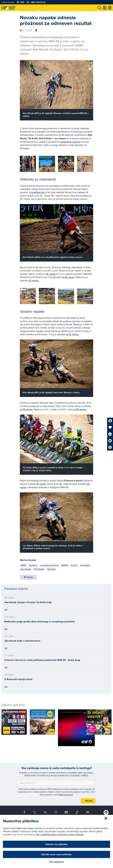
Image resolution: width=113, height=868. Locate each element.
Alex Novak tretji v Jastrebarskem (22, 641)
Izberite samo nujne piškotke (56, 854)
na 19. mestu (26, 409)
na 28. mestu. (80, 409)
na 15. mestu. (73, 334)
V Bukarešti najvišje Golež (18, 679)
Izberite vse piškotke (57, 844)
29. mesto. (34, 280)
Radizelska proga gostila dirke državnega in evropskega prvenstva (40, 622)
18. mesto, (42, 484)
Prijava (89, 801)
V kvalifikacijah (37, 192)
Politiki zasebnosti (66, 795)
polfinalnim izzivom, (71, 142)
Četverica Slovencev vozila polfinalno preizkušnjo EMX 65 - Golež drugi (42, 660)
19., (61, 484)
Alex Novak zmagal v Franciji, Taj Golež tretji (28, 602)
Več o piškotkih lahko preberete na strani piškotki (60, 834)
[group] (28, 164)
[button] (87, 164)
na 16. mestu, (68, 277)
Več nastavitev (56, 862)
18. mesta (51, 274)
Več (6, 610)
